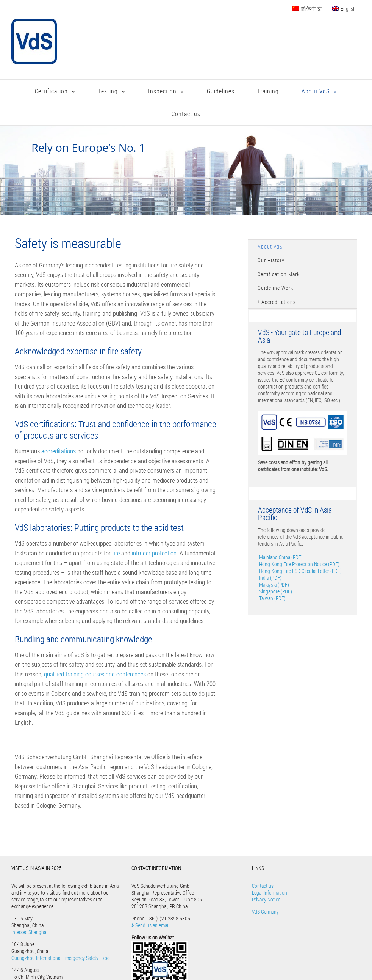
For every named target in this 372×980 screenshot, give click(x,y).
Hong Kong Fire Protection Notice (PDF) (299, 564)
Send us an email (150, 925)
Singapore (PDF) (275, 591)
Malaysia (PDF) (274, 584)
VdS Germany (265, 912)
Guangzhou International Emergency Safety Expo (61, 958)
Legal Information (270, 893)
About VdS (270, 246)
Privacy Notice (266, 899)
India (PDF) (270, 578)
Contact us (263, 886)
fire (117, 553)
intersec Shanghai (29, 932)
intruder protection (154, 553)
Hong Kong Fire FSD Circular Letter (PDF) (300, 571)
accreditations (59, 451)
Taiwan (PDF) (272, 598)
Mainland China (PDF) (280, 557)
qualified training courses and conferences (95, 674)
